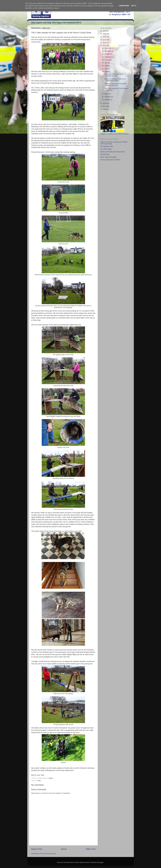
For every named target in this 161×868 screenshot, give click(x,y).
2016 (105, 43)
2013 (105, 106)
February (108, 97)
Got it (134, 6)
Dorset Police (105, 154)
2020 (105, 31)
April (106, 72)
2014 (105, 103)
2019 (105, 34)
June (106, 66)
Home (64, 849)
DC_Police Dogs (106, 149)
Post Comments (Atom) (48, 854)
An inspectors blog (107, 146)
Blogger (101, 862)
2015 (105, 46)
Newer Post (37, 849)
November (108, 51)
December (108, 48)
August (107, 60)
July (106, 63)
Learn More (124, 6)
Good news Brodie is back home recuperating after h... (115, 80)
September (109, 57)
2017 (105, 40)
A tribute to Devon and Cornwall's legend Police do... (115, 84)
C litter (39, 781)
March (107, 94)
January (108, 100)
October (108, 54)
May (106, 69)
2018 (105, 37)
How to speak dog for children (110, 160)
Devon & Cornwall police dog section (113, 152)
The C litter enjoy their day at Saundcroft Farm (114, 75)
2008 (105, 109)
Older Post (90, 849)
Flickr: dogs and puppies (109, 157)
